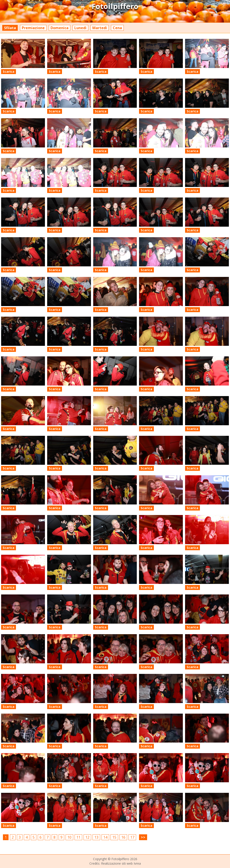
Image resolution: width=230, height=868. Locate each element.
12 (87, 837)
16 (123, 837)
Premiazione (33, 28)
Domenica (60, 28)
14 (105, 837)
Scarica (9, 71)
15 (114, 837)
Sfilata (10, 28)
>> (143, 837)
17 (132, 837)
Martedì (100, 28)
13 (96, 837)
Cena (117, 28)
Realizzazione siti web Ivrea (121, 863)
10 (69, 837)
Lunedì (80, 28)
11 (78, 837)
